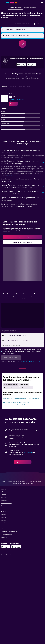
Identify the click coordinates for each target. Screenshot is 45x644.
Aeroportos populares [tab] (10, 384)
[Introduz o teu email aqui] (24, 345)
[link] (13, 104)
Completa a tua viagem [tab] (11, 388)
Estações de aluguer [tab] (24, 87)
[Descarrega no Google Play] (21, 65)
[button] (3, 3)
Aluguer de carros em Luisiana (34, 482)
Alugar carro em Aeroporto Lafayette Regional (16, 405)
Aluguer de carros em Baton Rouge (20, 483)
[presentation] (32, 65)
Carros (3, 482)
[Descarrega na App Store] (32, 65)
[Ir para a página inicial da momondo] (12, 3)
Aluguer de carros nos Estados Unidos (16, 482)
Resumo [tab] (5, 87)
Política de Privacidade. (35, 361)
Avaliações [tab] (13, 87)
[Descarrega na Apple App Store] (16, 547)
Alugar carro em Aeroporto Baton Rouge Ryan (16, 402)
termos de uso (24, 361)
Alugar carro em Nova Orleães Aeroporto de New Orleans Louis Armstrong (21, 399)
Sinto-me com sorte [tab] (26, 388)
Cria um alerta (28, 452)
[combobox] (7, 24)
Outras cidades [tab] (24, 384)
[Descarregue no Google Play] (6, 547)
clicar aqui (10, 175)
